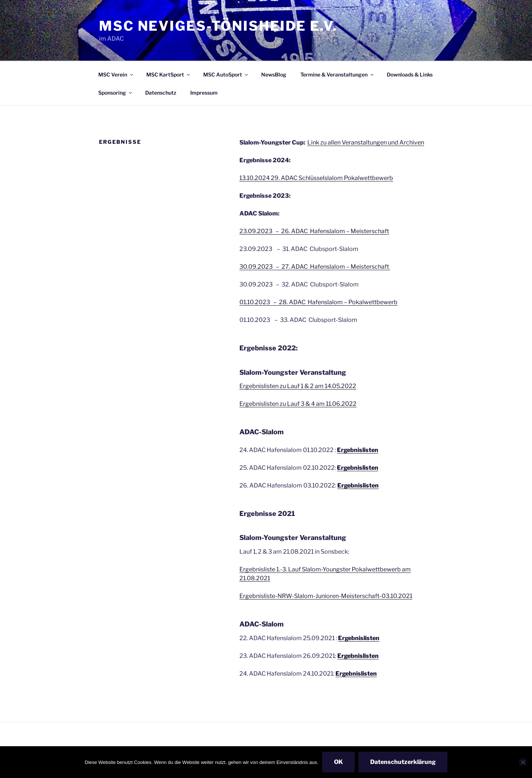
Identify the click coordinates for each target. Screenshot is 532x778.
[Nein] (523, 762)
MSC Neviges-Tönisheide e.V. (218, 26)
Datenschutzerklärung (403, 762)
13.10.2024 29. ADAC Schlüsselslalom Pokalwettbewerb (316, 178)
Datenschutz (161, 93)
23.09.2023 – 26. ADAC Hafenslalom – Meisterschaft (314, 231)
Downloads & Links (410, 74)
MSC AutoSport (226, 74)
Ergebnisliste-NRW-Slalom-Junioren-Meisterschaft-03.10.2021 (326, 596)
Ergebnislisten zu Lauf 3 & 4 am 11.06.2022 (298, 404)
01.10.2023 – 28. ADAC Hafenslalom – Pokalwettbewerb (318, 302)
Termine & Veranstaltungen (337, 74)
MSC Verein (116, 74)
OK (338, 762)
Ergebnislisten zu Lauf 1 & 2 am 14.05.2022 (298, 386)
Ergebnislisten (358, 656)
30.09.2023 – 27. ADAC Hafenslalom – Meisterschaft (315, 267)
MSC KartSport (169, 74)
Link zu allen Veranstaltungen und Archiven (366, 142)
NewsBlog (274, 74)
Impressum (204, 93)
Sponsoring (116, 93)
